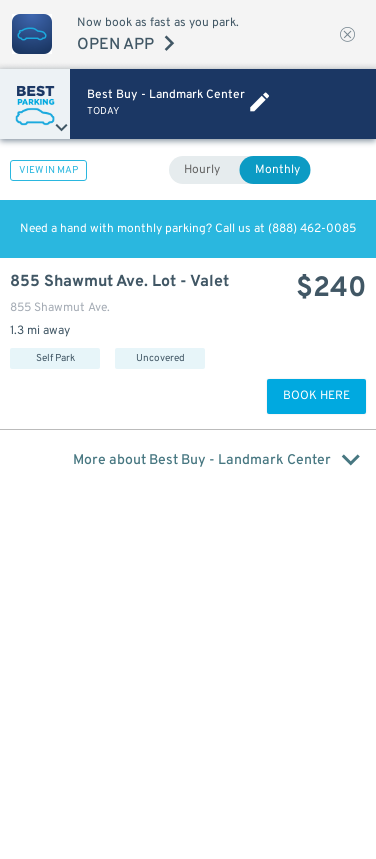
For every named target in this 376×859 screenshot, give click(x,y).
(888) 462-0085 (312, 229)
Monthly (277, 170)
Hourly (202, 170)
